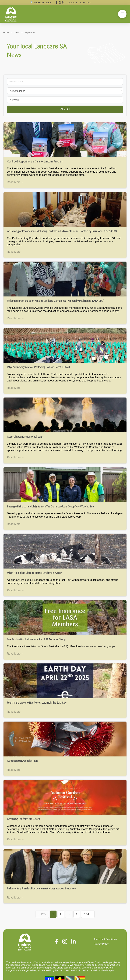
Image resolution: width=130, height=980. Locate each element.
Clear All (65, 109)
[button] (122, 14)
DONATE (73, 3)
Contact (86, 3)
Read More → (16, 182)
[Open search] (41, 3)
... (69, 916)
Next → (88, 916)
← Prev (42, 916)
